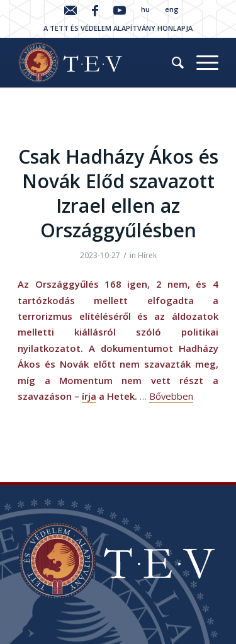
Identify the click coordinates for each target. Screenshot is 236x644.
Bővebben (171, 396)
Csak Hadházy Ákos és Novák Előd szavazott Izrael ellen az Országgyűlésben (118, 193)
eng (172, 9)
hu (145, 9)
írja (89, 396)
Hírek (147, 255)
